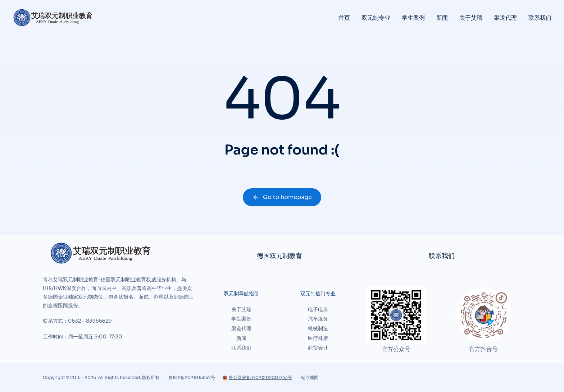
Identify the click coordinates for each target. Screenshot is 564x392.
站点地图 (310, 377)
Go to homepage (282, 197)
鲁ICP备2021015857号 (192, 377)
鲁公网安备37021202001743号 (257, 377)
